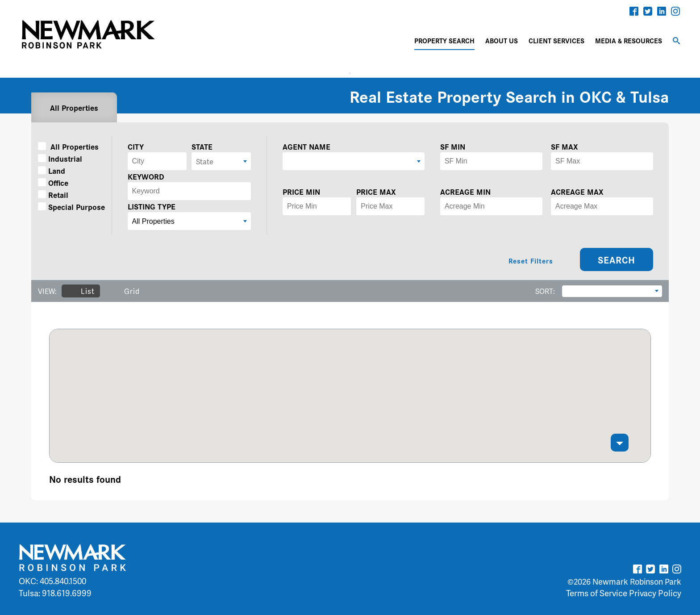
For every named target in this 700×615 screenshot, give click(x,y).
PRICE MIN (301, 191)
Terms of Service (597, 593)
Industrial (60, 158)
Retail (53, 195)
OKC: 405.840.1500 (52, 581)
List (81, 291)
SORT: (545, 291)
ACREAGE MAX (577, 191)
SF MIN (453, 146)
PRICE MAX (376, 191)
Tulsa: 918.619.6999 (55, 593)
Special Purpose (71, 207)
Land (52, 170)
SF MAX (565, 146)
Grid (125, 291)
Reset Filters (531, 261)
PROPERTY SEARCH (444, 40)
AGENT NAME (306, 146)
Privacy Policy (655, 593)
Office (53, 182)
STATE (202, 146)
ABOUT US (502, 40)
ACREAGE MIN (465, 191)
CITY (136, 146)
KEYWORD (146, 176)
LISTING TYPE (152, 206)
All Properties (74, 107)
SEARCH (617, 259)
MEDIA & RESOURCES (629, 40)
